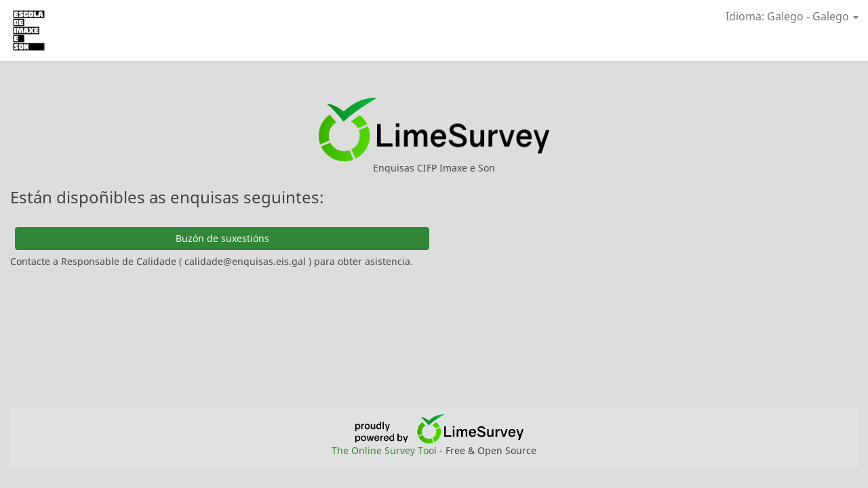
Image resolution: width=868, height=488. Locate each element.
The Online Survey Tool (386, 450)
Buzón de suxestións (222, 238)
